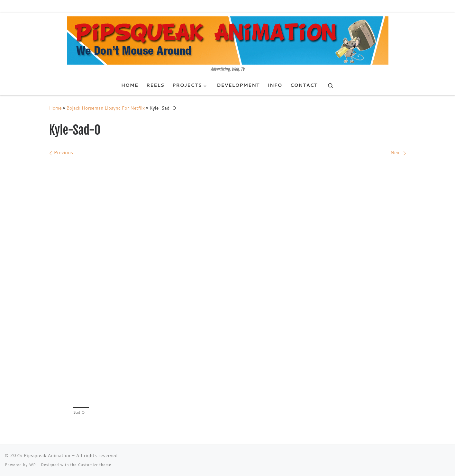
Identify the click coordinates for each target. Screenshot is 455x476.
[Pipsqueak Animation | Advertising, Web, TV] (228, 40)
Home (55, 108)
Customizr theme (95, 465)
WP (32, 465)
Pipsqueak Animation (47, 455)
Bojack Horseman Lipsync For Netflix (105, 108)
